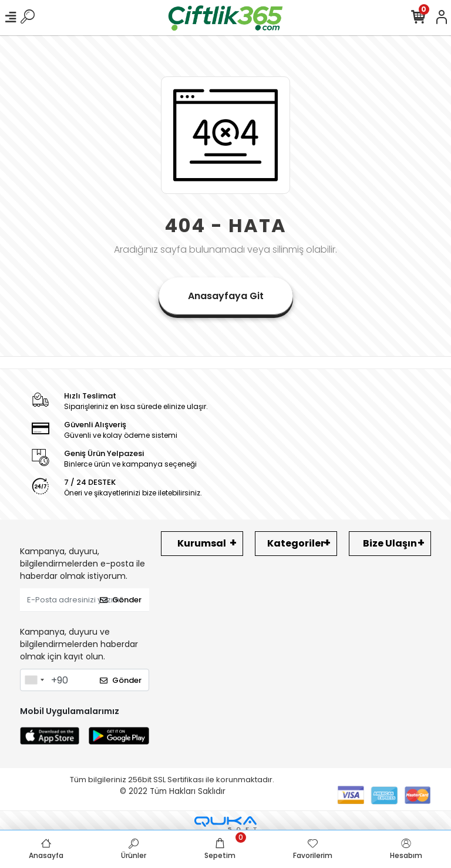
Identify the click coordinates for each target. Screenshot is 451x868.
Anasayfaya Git (226, 296)
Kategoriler (296, 543)
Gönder (121, 600)
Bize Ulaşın (390, 543)
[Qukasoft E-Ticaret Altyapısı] (225, 824)
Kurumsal (202, 543)
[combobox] (34, 680)
